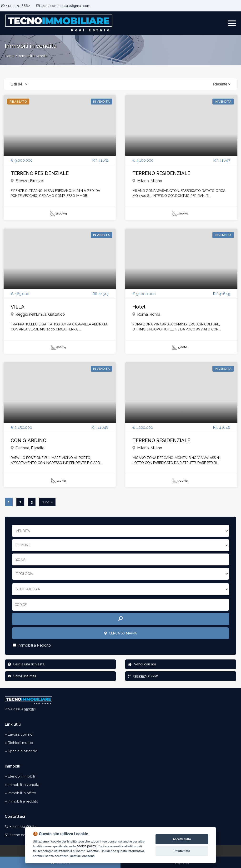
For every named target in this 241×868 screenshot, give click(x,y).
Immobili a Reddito (32, 645)
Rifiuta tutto (182, 851)
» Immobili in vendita (22, 785)
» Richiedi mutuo (19, 743)
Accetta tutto (182, 839)
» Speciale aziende (21, 751)
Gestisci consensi (83, 856)
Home (10, 56)
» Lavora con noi (19, 734)
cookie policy (86, 846)
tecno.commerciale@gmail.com (63, 6)
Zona (20, 559)
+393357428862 (18, 6)
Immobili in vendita (33, 56)
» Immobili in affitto (20, 793)
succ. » (47, 502)
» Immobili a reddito (22, 801)
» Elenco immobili (20, 776)
